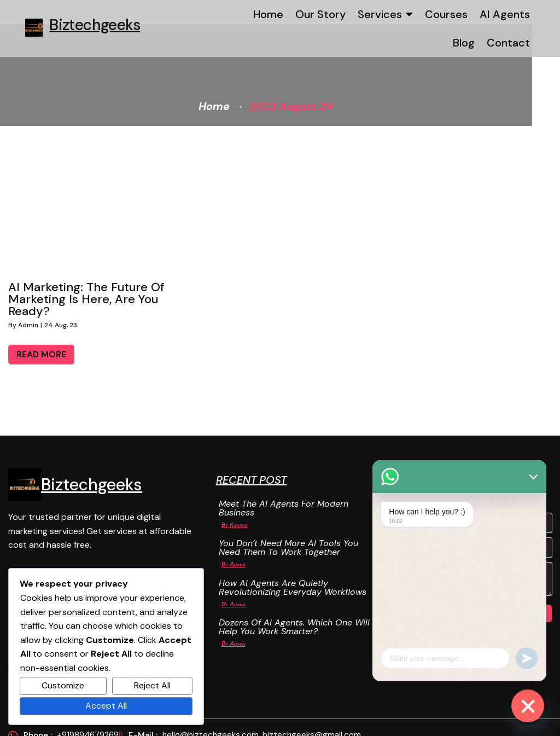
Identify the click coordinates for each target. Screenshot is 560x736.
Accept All (106, 706)
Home (228, 104)
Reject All (152, 685)
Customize (63, 685)
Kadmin (193, 523)
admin (28, 322)
